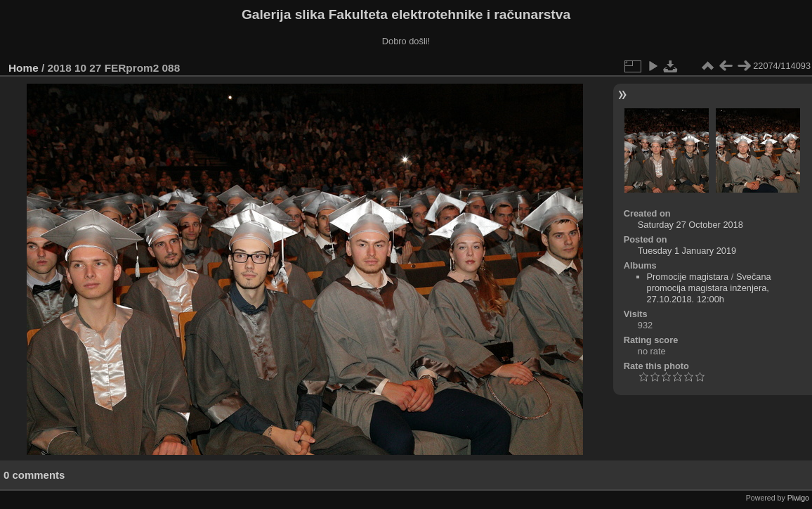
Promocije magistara (688, 277)
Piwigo (798, 498)
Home (24, 68)
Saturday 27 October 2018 (690, 225)
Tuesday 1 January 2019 (687, 251)
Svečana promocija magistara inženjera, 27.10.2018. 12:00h (709, 288)
